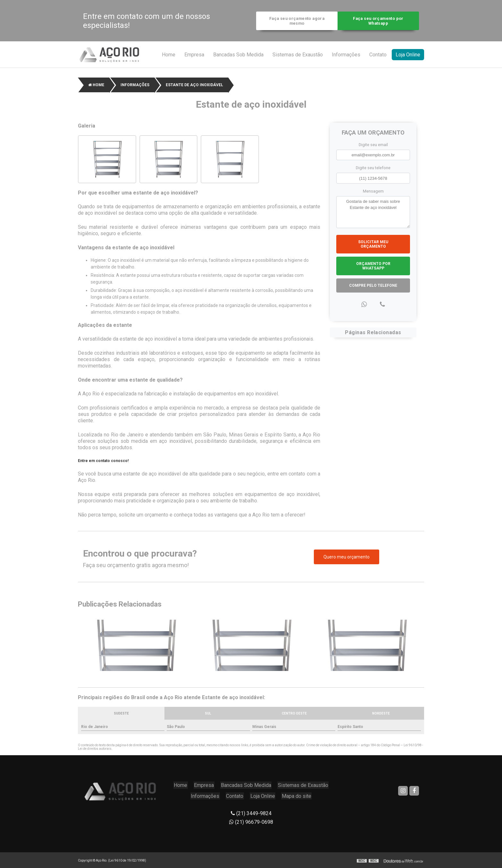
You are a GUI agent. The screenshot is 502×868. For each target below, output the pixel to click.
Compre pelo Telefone (373, 286)
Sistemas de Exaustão (298, 56)
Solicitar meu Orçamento (373, 245)
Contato (378, 56)
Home (169, 56)
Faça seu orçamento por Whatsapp (380, 21)
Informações (346, 56)
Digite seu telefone (373, 169)
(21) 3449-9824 (251, 811)
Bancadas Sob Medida (238, 56)
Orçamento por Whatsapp (373, 267)
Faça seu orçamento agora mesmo (295, 21)
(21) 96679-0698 (251, 820)
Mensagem (373, 192)
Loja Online (408, 56)
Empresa (194, 56)
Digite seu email (373, 146)
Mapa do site (296, 794)
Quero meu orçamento (347, 558)
